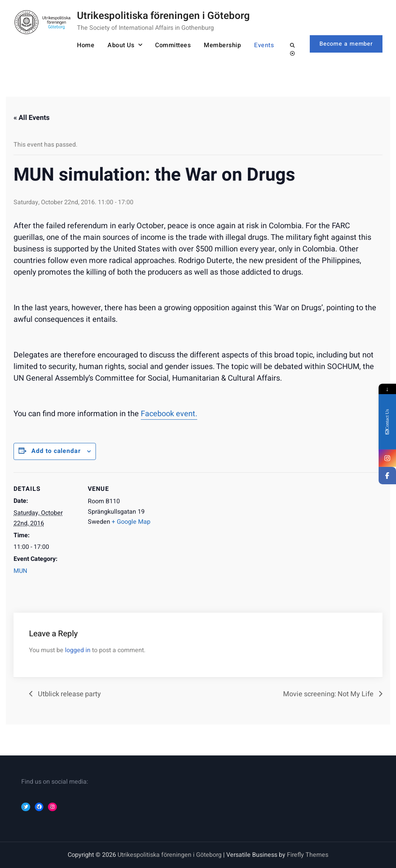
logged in (78, 650)
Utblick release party (69, 694)
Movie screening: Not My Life (329, 694)
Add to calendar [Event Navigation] (56, 451)
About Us (119, 45)
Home (84, 45)
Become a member (346, 43)
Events (262, 45)
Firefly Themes (308, 855)
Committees (171, 45)
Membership (220, 45)
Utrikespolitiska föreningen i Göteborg (163, 16)
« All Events (32, 118)
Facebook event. (169, 414)
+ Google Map (131, 522)
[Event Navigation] (203, 526)
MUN (20, 571)
